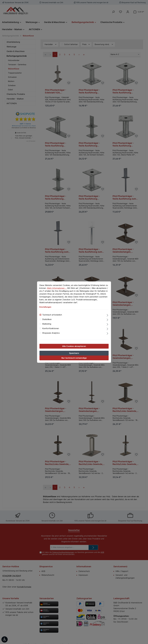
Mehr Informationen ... (57, 288)
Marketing (47, 324)
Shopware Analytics (51, 333)
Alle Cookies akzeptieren (74, 346)
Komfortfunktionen (51, 328)
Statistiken (47, 319)
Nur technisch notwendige (74, 358)
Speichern (74, 353)
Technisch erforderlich (52, 315)
